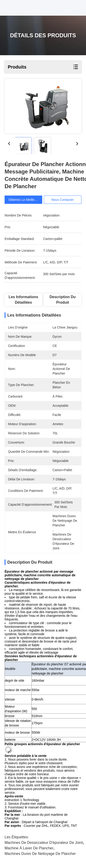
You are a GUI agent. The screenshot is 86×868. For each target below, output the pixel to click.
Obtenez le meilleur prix (26, 200)
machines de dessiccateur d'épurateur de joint (44, 843)
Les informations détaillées (24, 300)
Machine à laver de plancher (29, 848)
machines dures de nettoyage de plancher (40, 854)
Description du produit (63, 300)
